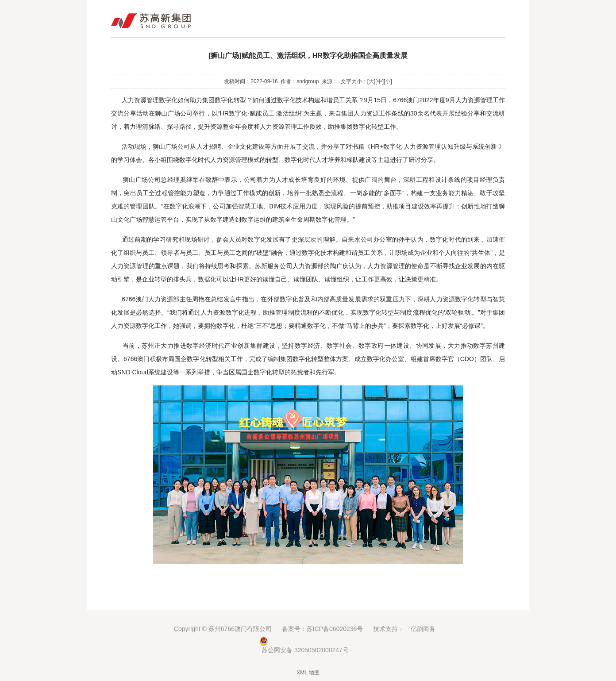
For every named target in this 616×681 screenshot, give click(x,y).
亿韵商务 (423, 629)
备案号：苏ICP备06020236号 (323, 629)
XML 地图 (308, 673)
